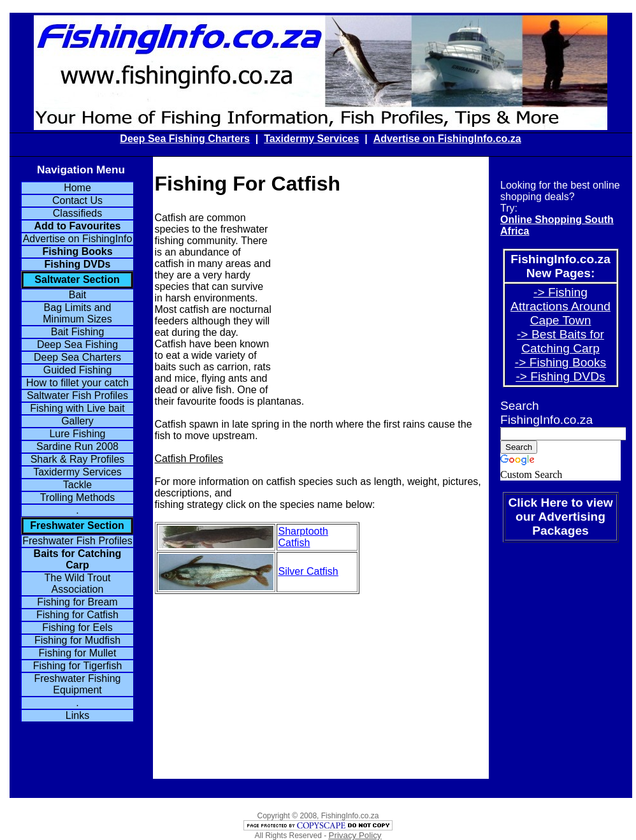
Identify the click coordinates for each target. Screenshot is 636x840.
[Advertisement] (380, 301)
